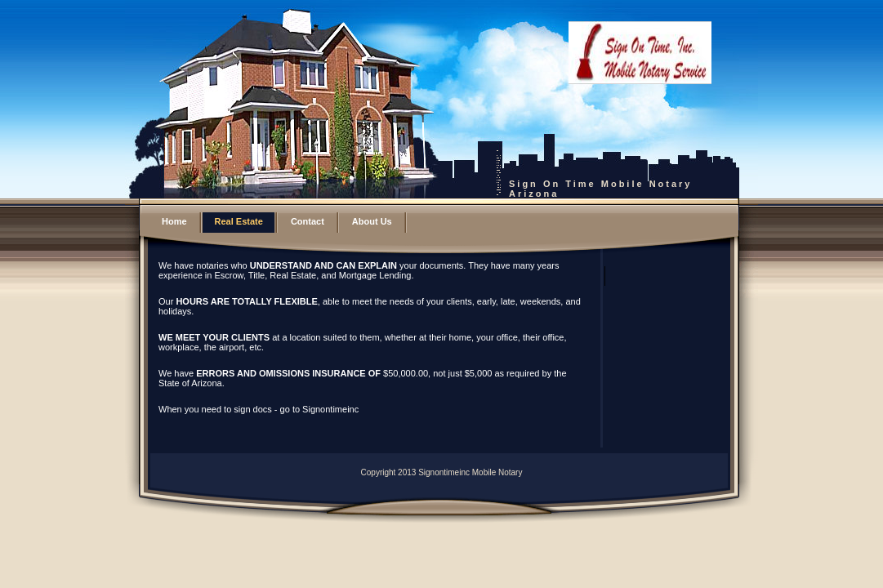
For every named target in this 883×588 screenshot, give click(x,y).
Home (174, 221)
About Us (372, 221)
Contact (308, 221)
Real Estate (239, 221)
